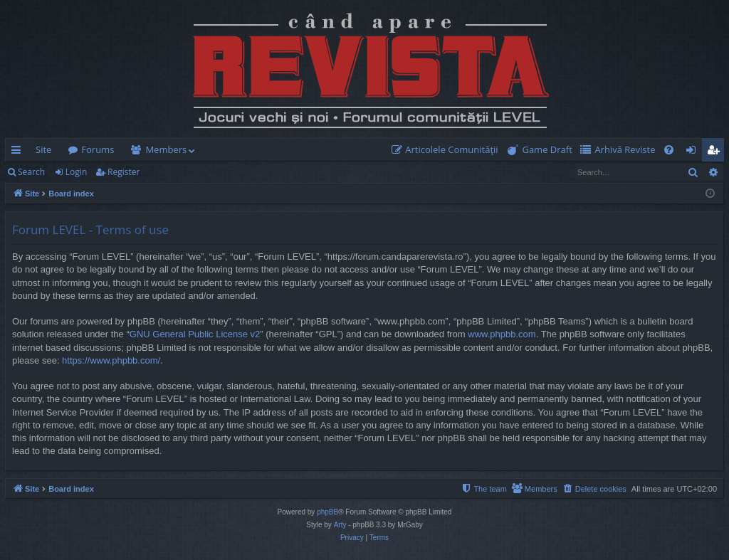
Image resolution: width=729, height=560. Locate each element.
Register (124, 172)
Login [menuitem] (694, 152)
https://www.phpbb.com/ (111, 360)
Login (76, 172)
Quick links (19, 152)
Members (166, 149)
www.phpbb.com (502, 334)
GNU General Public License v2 (195, 334)
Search (31, 172)
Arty (340, 525)
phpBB (327, 512)
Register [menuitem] (716, 152)
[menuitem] (448, 150)
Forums (98, 149)
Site (43, 149)
